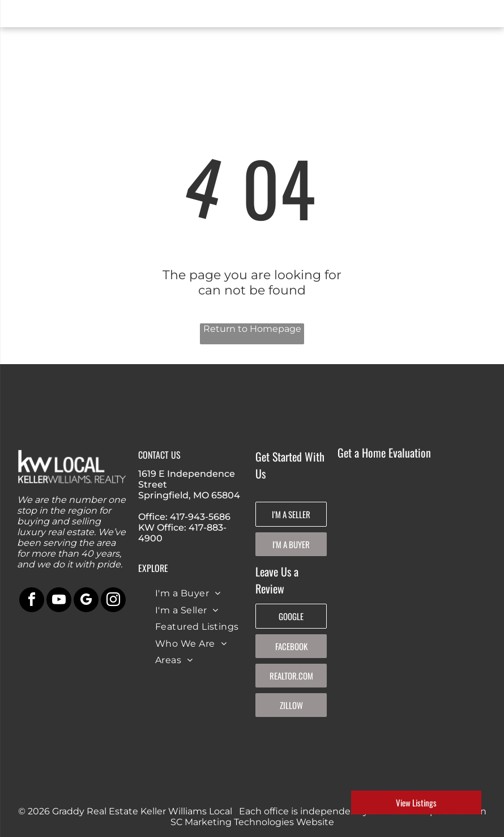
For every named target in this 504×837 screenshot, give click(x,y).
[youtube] (59, 601)
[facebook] (32, 601)
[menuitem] (188, 593)
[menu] (25, 16)
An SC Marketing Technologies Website (328, 817)
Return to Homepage (252, 329)
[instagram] (113, 601)
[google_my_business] (86, 601)
